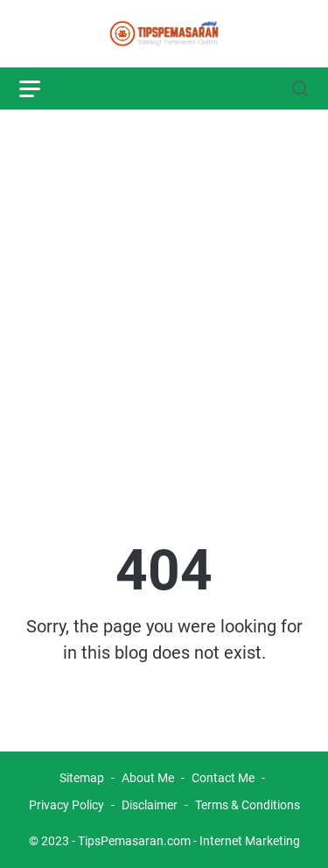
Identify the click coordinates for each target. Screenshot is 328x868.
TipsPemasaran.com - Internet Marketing (189, 841)
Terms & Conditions (248, 805)
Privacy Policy (66, 805)
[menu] (40, 88)
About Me (148, 778)
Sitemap (82, 778)
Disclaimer (151, 805)
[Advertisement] (164, 293)
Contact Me (223, 778)
